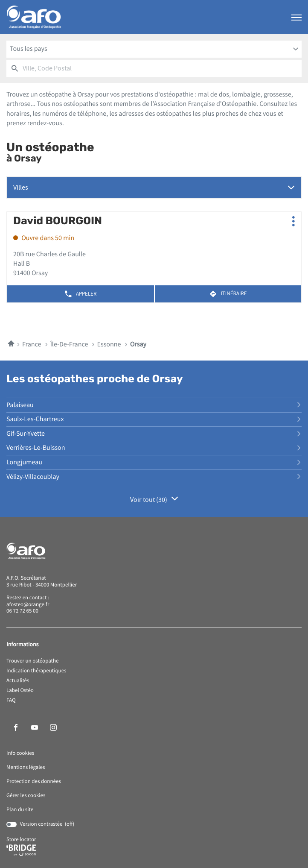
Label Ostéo (20, 691)
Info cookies (20, 754)
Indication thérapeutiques (36, 671)
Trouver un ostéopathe (32, 661)
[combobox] (154, 49)
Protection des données (34, 782)
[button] (296, 17)
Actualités (18, 681)
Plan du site (20, 810)
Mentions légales (26, 768)
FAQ (11, 701)
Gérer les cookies (26, 796)
